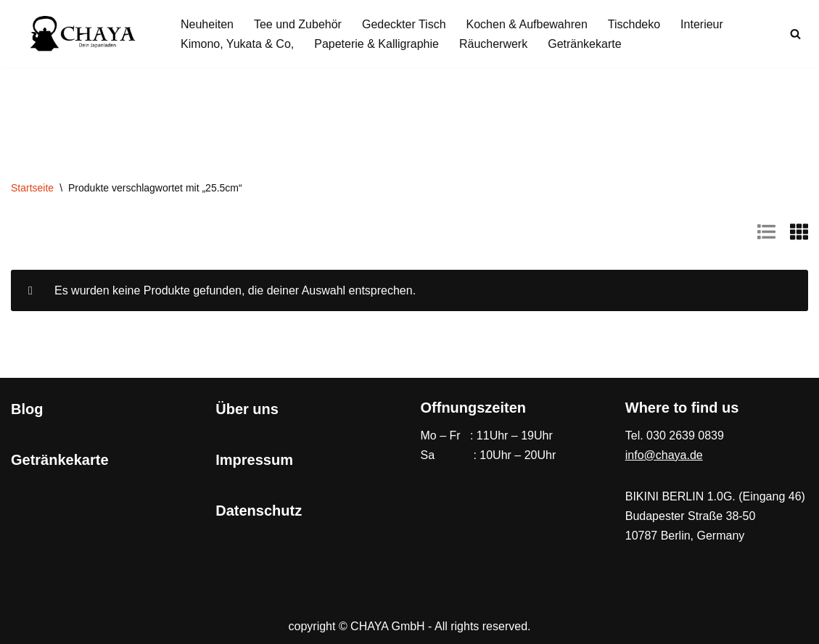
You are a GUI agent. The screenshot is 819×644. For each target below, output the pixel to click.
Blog (27, 409)
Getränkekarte (584, 44)
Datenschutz (259, 511)
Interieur (702, 24)
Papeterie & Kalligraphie (376, 44)
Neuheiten (207, 24)
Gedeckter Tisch (404, 24)
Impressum (254, 460)
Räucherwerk (493, 44)
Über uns (247, 409)
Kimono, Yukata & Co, (237, 44)
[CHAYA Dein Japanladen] (83, 34)
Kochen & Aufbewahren (527, 24)
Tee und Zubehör (298, 24)
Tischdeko (634, 24)
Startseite (32, 188)
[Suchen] (795, 34)
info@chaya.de (664, 455)
